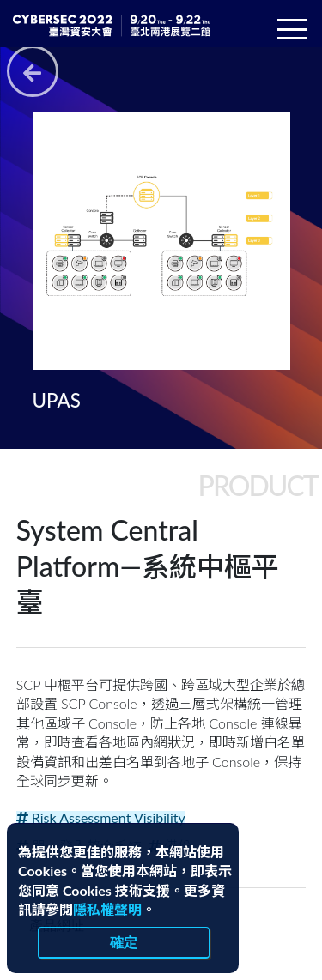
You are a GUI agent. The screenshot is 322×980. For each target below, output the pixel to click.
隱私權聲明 (107, 909)
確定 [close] (124, 942)
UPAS (57, 400)
